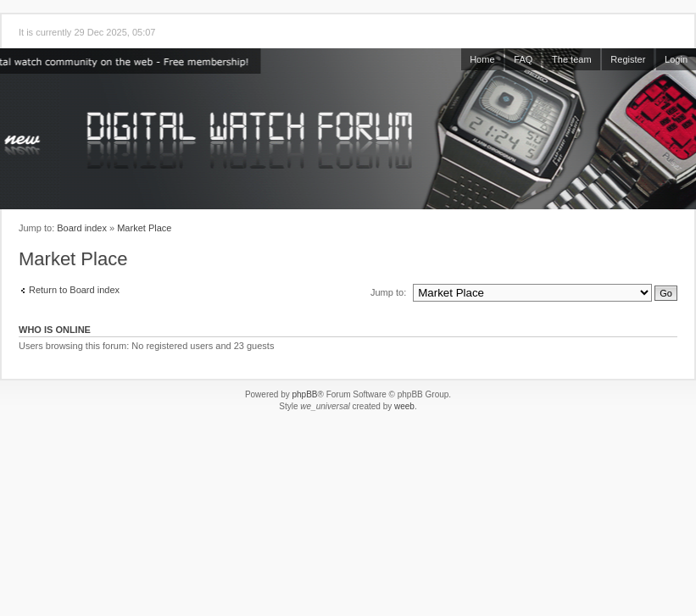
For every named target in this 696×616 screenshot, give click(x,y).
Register (628, 59)
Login (676, 59)
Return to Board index (74, 290)
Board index (82, 228)
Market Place (144, 228)
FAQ (523, 59)
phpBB (304, 394)
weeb (404, 406)
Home (482, 59)
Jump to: (388, 292)
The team (571, 59)
